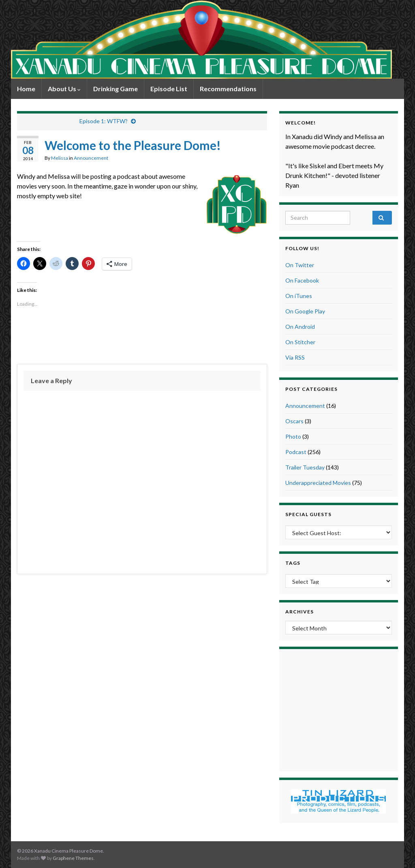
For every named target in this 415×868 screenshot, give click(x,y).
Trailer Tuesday (305, 467)
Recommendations (228, 89)
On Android (300, 327)
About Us (64, 89)
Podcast (296, 452)
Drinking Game (116, 89)
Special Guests (308, 514)
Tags (293, 563)
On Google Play (305, 311)
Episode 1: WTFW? (104, 121)
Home (26, 89)
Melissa (60, 158)
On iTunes (299, 296)
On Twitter (300, 265)
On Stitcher (300, 342)
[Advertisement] (142, 336)
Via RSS (295, 357)
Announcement (91, 158)
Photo (293, 436)
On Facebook (302, 280)
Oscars (294, 421)
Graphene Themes (73, 858)
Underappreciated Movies (318, 483)
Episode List (169, 89)
